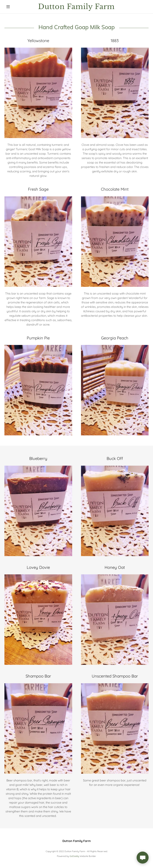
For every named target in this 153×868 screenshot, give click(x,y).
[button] (15, 7)
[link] (76, 8)
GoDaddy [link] (74, 856)
